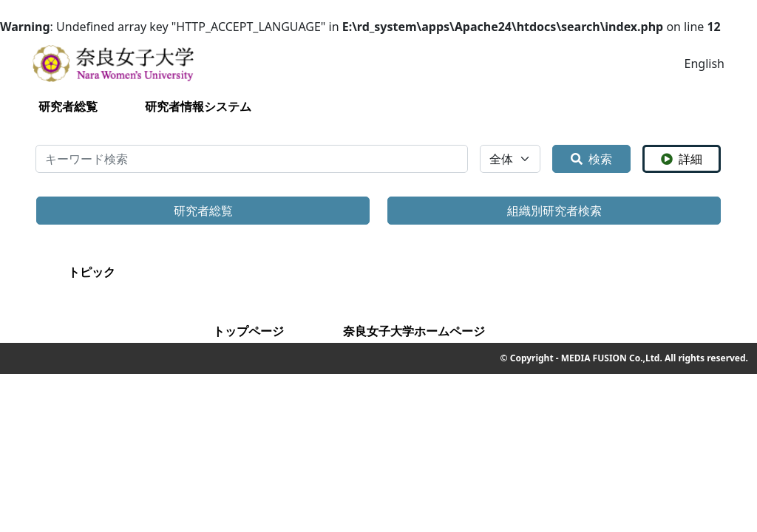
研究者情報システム (198, 106)
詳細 (682, 159)
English (705, 64)
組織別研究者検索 (554, 211)
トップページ (248, 331)
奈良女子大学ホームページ (414, 331)
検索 (591, 159)
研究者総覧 (68, 106)
